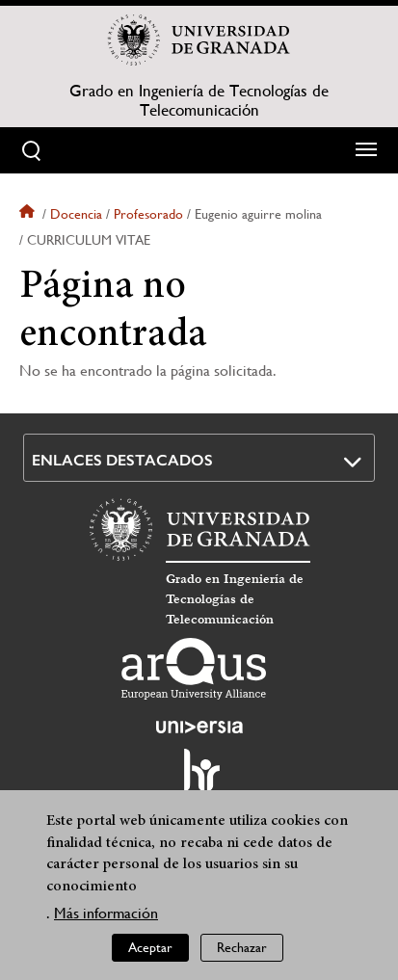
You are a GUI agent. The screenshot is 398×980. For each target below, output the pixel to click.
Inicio (29, 214)
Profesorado (148, 214)
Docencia (76, 214)
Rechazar (242, 952)
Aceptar (150, 952)
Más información (106, 918)
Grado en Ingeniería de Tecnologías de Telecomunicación (199, 100)
